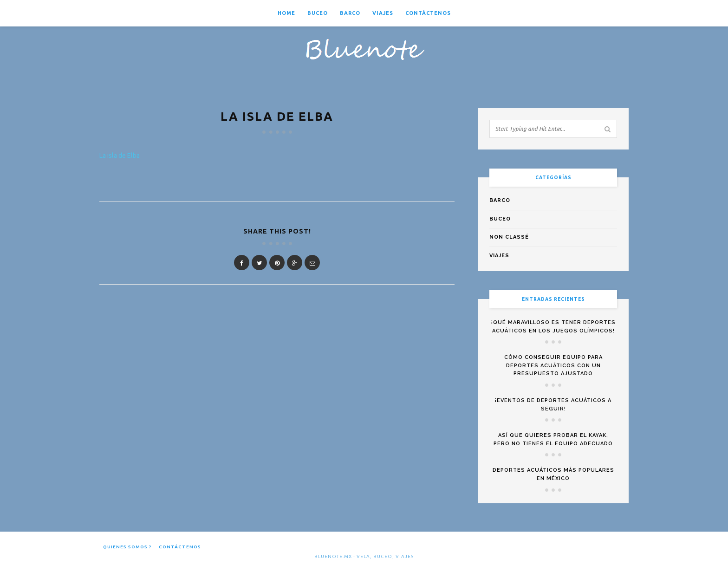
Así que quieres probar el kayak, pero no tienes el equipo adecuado (553, 439)
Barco (350, 13)
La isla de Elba (120, 156)
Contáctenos (428, 13)
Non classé (509, 237)
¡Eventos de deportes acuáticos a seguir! (553, 405)
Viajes (383, 13)
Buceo (318, 13)
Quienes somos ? (127, 547)
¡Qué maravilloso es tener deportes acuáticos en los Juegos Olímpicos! (553, 327)
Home (286, 13)
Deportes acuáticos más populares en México (553, 474)
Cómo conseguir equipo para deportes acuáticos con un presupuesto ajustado (553, 365)
